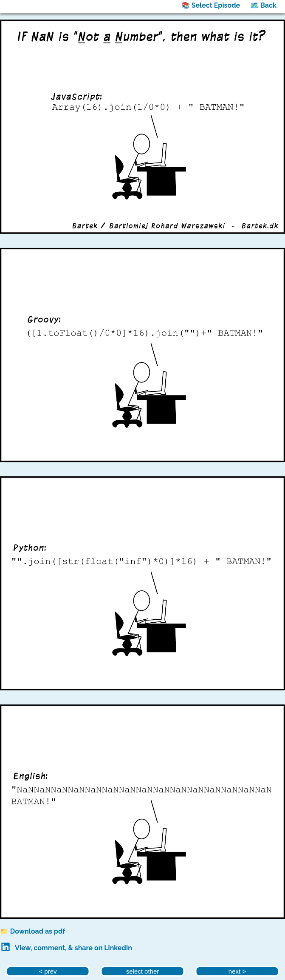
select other (143, 971)
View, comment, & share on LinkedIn (73, 948)
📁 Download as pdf (32, 931)
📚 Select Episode (211, 5)
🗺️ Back (263, 5)
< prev (48, 971)
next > (237, 971)
